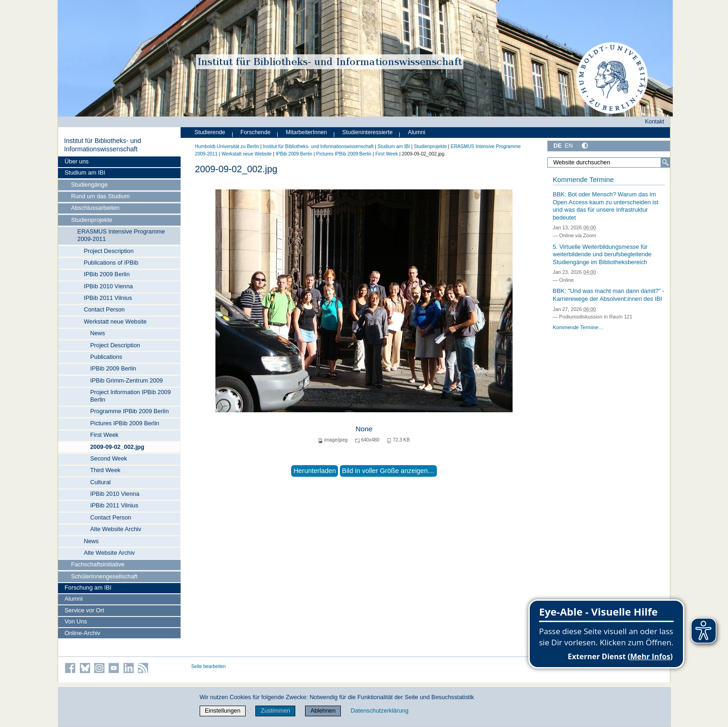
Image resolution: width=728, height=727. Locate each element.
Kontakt (655, 122)
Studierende (210, 132)
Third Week (105, 470)
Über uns (77, 161)
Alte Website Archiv (116, 529)
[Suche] (665, 162)
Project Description (108, 251)
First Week (104, 435)
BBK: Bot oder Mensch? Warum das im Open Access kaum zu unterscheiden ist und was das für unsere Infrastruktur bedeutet (605, 206)
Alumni (74, 599)
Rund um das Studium (101, 196)
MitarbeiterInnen (307, 132)
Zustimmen (276, 711)
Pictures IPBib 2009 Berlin (125, 423)
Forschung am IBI (88, 587)
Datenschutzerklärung (379, 711)
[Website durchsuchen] (609, 162)
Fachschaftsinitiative (98, 564)
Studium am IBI (85, 172)
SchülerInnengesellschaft (104, 576)
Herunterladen (315, 471)
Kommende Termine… (578, 327)
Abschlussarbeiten (95, 208)
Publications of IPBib (111, 263)
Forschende (256, 132)
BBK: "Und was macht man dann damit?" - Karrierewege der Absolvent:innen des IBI (608, 295)
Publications (106, 357)
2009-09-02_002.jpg (117, 447)
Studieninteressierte (367, 132)
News (97, 333)
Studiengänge (89, 185)
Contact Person (104, 309)
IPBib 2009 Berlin (107, 274)
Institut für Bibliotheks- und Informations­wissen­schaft (103, 145)
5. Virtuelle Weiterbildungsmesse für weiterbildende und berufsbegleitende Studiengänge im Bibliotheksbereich (602, 254)
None (364, 429)
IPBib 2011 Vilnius (108, 298)
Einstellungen (223, 711)
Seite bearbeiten (209, 666)
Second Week (108, 458)
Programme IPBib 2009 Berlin (129, 411)
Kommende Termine (583, 180)
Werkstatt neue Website (115, 321)
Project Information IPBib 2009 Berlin (130, 396)
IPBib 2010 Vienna (108, 286)
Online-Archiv (82, 633)
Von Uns (76, 621)
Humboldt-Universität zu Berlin (227, 146)
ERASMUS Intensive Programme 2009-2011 (121, 235)
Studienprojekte (92, 220)
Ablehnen (323, 711)
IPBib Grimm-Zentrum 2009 (126, 380)
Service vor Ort (84, 610)
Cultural (100, 482)
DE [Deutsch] (558, 146)
